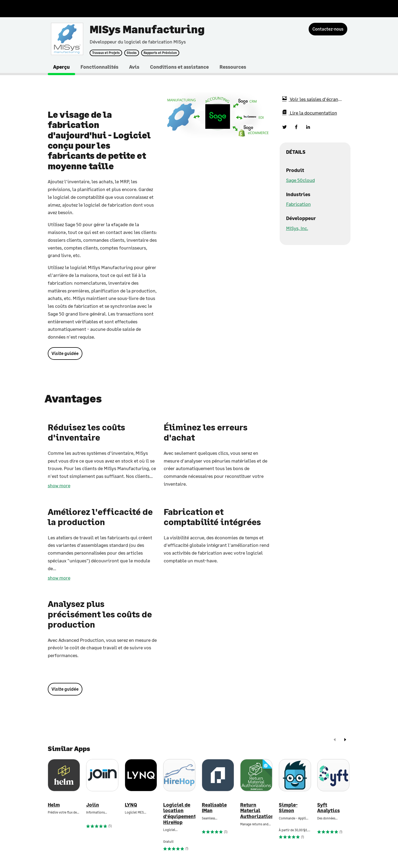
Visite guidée (65, 353)
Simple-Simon (288, 808)
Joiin (93, 805)
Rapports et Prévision (160, 53)
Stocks (132, 53)
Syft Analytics (328, 808)
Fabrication (298, 204)
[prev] (335, 740)
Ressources (233, 67)
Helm (54, 805)
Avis (134, 67)
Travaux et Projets (106, 53)
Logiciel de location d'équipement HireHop (179, 814)
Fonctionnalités (99, 67)
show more (59, 485)
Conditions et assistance (179, 67)
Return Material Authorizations (256, 811)
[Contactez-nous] (328, 29)
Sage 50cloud (300, 180)
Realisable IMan (214, 808)
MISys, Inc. (297, 228)
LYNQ (131, 805)
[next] (345, 740)
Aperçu (61, 67)
